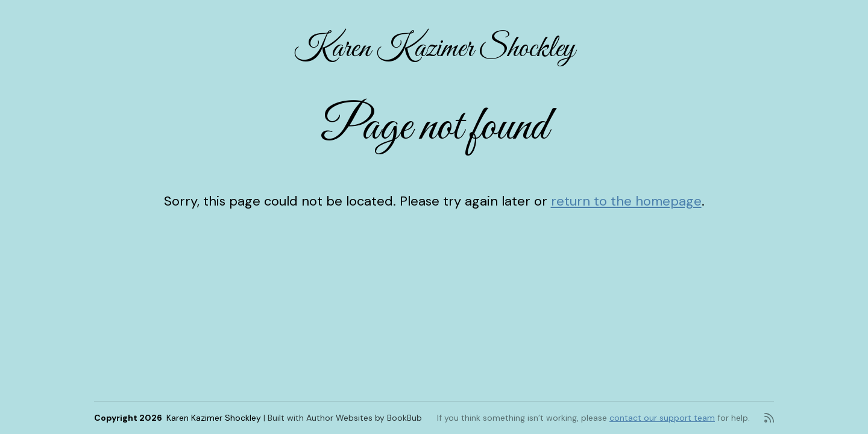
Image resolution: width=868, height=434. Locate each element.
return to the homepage (626, 201)
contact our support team (662, 418)
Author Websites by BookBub (364, 418)
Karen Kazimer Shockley (434, 49)
